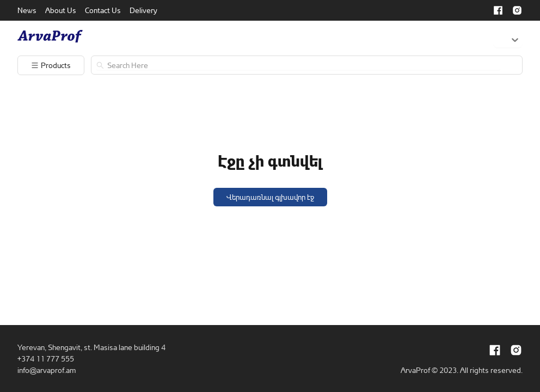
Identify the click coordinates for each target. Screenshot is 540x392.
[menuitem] (27, 10)
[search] (302, 65)
